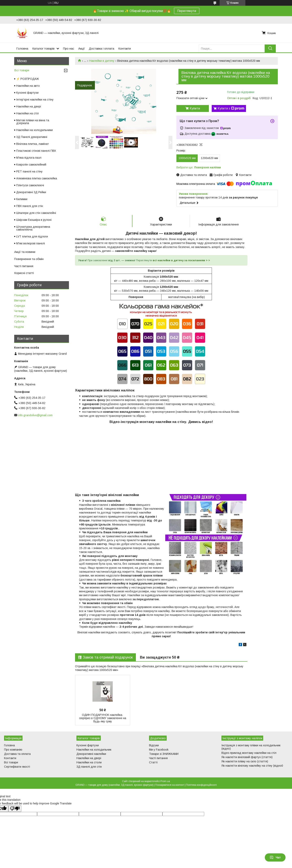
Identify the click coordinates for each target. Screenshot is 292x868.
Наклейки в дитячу (102, 61)
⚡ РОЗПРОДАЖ (28, 79)
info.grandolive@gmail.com (35, 415)
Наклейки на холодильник (94, 750)
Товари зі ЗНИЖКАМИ (164, 754)
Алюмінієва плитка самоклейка (37, 178)
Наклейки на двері (29, 106)
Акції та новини (25, 252)
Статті (153, 763)
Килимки (22, 199)
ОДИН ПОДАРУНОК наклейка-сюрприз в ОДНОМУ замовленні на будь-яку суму (103, 718)
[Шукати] (270, 48)
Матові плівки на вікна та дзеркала (33, 122)
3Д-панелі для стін (89, 767)
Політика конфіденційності (201, 785)
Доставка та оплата (17, 754)
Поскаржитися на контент (170, 785)
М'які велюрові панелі (31, 243)
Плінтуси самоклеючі (30, 185)
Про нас (69, 48)
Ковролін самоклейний (31, 165)
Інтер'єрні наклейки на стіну (35, 100)
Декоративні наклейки (91, 754)
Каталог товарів (43, 48)
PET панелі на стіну (29, 171)
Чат (275, 857)
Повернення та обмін (29, 259)
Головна (22, 48)
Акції (82, 48)
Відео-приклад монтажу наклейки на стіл (249, 753)
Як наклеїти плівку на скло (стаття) (245, 762)
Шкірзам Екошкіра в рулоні (34, 220)
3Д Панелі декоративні (32, 137)
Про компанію (13, 750)
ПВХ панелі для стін (30, 206)
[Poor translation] (15, 809)
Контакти (125, 48)
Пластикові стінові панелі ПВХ (36, 151)
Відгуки (154, 746)
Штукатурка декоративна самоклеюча (33, 228)
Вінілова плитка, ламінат (33, 144)
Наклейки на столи (89, 763)
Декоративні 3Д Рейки (31, 192)
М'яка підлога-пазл (29, 158)
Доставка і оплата (101, 48)
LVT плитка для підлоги (32, 236)
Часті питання (24, 266)
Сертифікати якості (17, 767)
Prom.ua (165, 781)
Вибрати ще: (199, 167)
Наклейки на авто (28, 86)
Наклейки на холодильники (34, 130)
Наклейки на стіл (27, 113)
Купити (195, 108)
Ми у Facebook (159, 750)
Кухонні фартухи (27, 93)
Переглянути (187, 11)
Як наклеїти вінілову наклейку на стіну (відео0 (252, 766)
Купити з (231, 108)
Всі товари (22, 70)
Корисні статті (24, 273)
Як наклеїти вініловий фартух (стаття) (247, 757)
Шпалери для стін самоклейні (36, 213)
